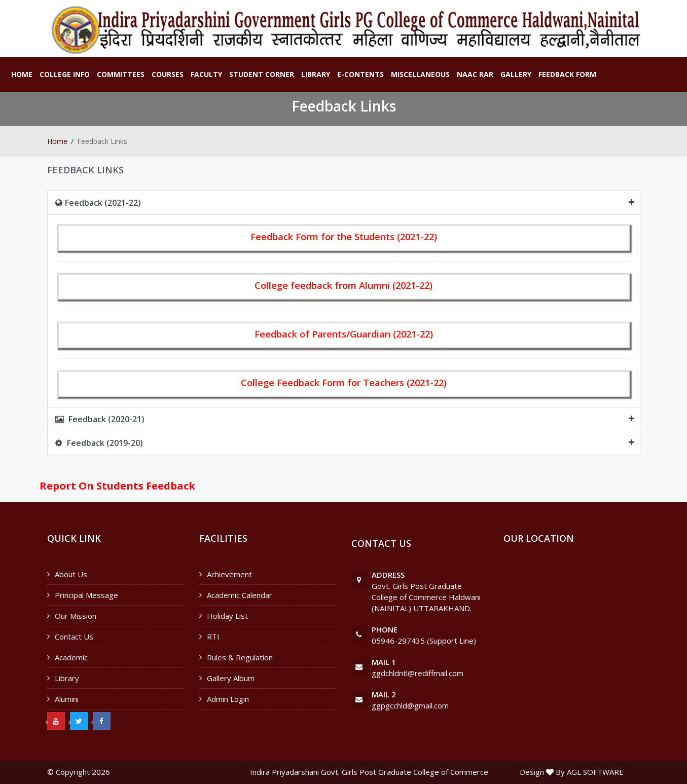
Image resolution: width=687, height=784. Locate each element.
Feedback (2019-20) (99, 443)
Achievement (229, 574)
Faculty (206, 74)
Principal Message (86, 595)
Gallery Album (231, 678)
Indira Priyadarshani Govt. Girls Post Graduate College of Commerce (369, 772)
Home (22, 74)
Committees (121, 74)
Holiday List (227, 616)
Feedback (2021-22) (98, 203)
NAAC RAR (475, 74)
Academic (71, 657)
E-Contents (360, 74)
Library (316, 74)
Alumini (67, 699)
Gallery (516, 74)
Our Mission (76, 616)
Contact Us (74, 637)
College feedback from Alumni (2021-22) (343, 285)
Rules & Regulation (240, 657)
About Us (71, 574)
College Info (65, 74)
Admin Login (228, 699)
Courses (168, 74)
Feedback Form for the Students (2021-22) (344, 237)
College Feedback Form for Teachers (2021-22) (344, 383)
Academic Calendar (240, 595)
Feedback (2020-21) (100, 419)
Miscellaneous (420, 74)
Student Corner (262, 74)
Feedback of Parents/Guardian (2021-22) (344, 334)
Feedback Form (567, 74)
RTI (213, 637)
